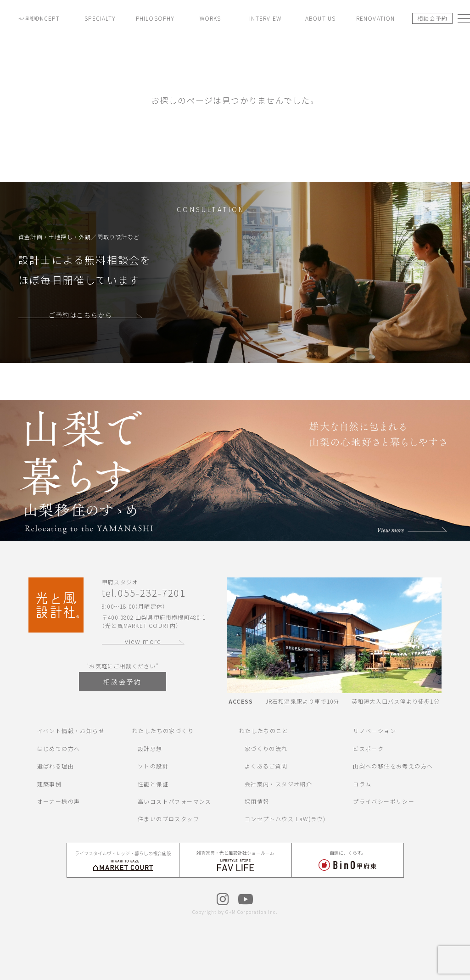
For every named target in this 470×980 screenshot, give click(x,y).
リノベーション (375, 731)
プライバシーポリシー (384, 801)
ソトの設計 (153, 766)
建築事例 (50, 784)
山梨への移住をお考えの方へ (393, 766)
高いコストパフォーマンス (175, 801)
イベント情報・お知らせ (71, 731)
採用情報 (257, 801)
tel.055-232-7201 (144, 593)
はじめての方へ (59, 748)
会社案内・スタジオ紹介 (278, 784)
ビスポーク (368, 748)
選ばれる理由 (56, 766)
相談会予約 (433, 18)
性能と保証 (153, 784)
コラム (362, 784)
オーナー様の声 (59, 801)
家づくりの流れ (266, 748)
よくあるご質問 (266, 766)
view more (143, 641)
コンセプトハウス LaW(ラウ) (285, 819)
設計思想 (150, 748)
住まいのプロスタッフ (168, 819)
